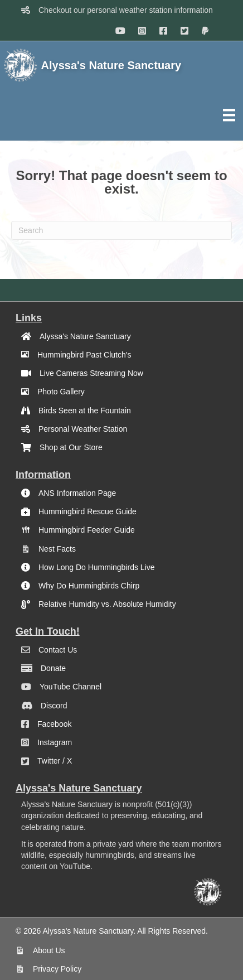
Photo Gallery (61, 392)
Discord (54, 706)
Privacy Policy (57, 969)
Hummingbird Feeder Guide (87, 530)
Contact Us (58, 650)
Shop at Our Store (71, 447)
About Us (49, 950)
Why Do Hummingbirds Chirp (89, 586)
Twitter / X (55, 761)
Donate (53, 668)
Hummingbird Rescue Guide (88, 511)
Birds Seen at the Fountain (85, 411)
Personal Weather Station (83, 429)
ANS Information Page (77, 493)
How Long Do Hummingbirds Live (97, 567)
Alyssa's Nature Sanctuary (85, 336)
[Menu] (229, 115)
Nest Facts (57, 549)
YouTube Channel (71, 687)
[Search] (122, 230)
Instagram (55, 742)
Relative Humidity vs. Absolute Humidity (107, 604)
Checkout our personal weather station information (126, 10)
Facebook (54, 724)
